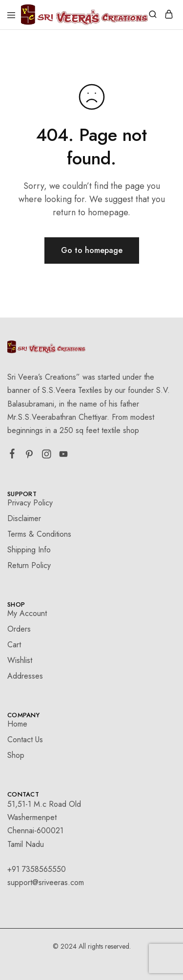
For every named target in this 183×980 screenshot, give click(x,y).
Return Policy (29, 565)
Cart (14, 645)
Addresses (25, 676)
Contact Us (25, 740)
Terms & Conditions (39, 534)
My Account (27, 613)
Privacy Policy (30, 503)
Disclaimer (24, 518)
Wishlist (20, 660)
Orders (19, 629)
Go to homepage (92, 250)
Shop (16, 755)
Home (17, 724)
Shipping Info (29, 550)
